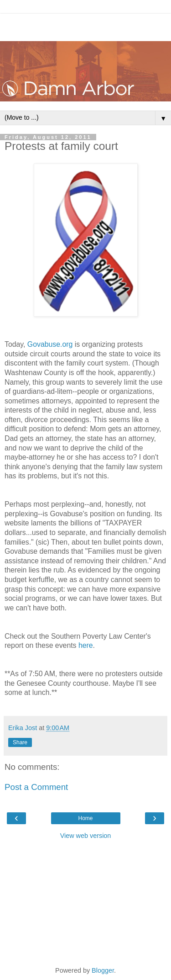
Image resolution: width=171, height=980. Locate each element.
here (86, 645)
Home (85, 818)
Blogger (103, 970)
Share (20, 742)
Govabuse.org (50, 344)
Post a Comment (36, 787)
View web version (86, 836)
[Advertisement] (86, 25)
